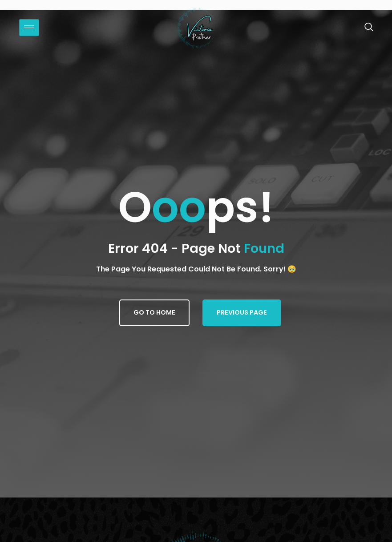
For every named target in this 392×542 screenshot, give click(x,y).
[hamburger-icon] (29, 28)
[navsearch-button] (364, 28)
